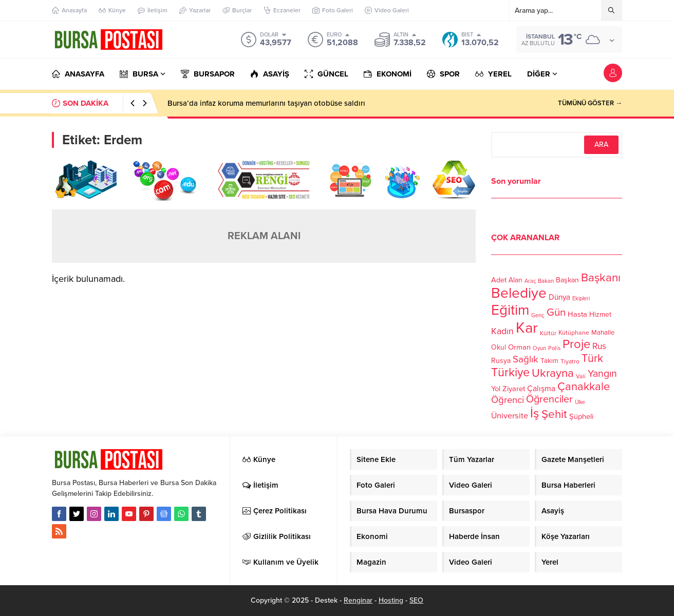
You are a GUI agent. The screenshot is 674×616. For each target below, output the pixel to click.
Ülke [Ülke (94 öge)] (580, 402)
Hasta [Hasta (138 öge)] (577, 314)
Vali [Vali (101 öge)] (581, 377)
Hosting (391, 600)
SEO (416, 600)
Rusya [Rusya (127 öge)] (501, 361)
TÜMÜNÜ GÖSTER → (590, 103)
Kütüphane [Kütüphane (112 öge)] (574, 333)
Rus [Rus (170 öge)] (599, 346)
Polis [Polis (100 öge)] (554, 348)
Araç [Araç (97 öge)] (530, 281)
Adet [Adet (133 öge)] (499, 280)
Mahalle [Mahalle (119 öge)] (603, 333)
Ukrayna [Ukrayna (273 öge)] (553, 373)
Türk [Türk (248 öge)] (592, 358)
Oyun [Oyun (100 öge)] (539, 348)
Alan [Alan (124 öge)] (516, 280)
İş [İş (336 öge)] (535, 413)
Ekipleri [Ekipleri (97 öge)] (581, 299)
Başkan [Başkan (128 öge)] (567, 280)
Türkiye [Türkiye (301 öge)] (510, 372)
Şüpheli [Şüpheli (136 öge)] (581, 416)
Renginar (358, 600)
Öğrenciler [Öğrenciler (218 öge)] (549, 399)
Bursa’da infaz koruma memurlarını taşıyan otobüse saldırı (266, 103)
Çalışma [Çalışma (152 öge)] (541, 389)
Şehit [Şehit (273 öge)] (554, 414)
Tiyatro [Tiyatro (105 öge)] (570, 361)
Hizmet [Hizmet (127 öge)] (600, 314)
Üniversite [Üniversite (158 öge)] (510, 416)
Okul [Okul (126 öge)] (499, 347)
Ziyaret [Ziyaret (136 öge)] (514, 389)
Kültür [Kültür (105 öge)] (548, 333)
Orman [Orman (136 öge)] (519, 347)
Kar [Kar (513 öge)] (527, 328)
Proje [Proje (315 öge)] (576, 344)
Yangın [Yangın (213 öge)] (602, 374)
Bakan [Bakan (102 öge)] (546, 281)
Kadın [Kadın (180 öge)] (502, 331)
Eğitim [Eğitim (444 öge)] (510, 310)
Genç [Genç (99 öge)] (538, 315)
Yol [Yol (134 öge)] (496, 389)
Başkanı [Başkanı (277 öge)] (601, 277)
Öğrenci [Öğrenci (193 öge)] (508, 400)
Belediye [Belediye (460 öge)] (519, 293)
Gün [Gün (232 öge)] (556, 312)
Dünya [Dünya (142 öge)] (559, 297)
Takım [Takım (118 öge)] (549, 361)
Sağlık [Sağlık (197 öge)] (526, 359)
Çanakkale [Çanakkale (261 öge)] (584, 387)
